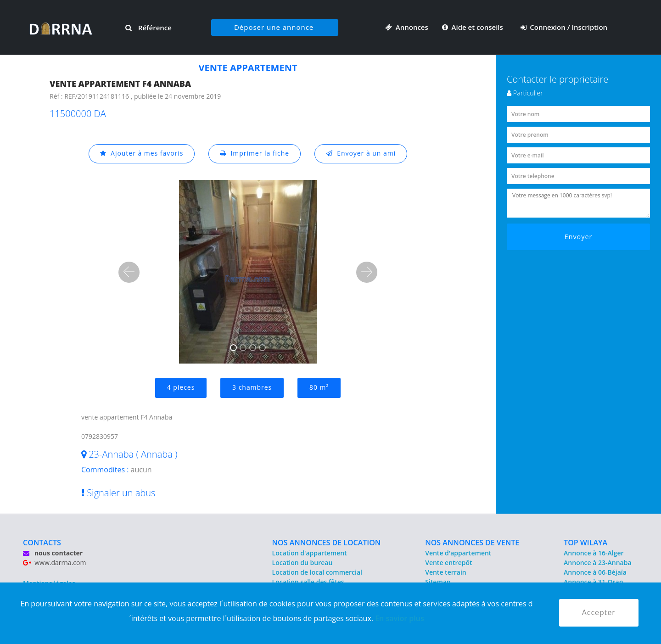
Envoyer (579, 237)
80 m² (319, 388)
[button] (129, 272)
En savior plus (400, 618)
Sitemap (438, 582)
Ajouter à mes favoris (141, 154)
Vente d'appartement (458, 553)
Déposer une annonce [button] (274, 27)
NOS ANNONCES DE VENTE (472, 543)
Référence (148, 28)
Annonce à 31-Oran (594, 582)
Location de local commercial (317, 572)
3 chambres (252, 388)
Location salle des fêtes (308, 582)
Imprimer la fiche (255, 154)
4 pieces (181, 388)
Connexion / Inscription (564, 27)
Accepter (599, 613)
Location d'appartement (310, 553)
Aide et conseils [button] (473, 27)
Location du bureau (302, 563)
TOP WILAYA (585, 543)
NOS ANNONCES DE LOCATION (327, 543)
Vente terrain (446, 572)
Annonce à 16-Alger (594, 553)
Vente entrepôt (448, 563)
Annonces (407, 27)
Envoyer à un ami (361, 154)
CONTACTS (42, 543)
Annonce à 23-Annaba (597, 563)
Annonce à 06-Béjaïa (595, 572)
